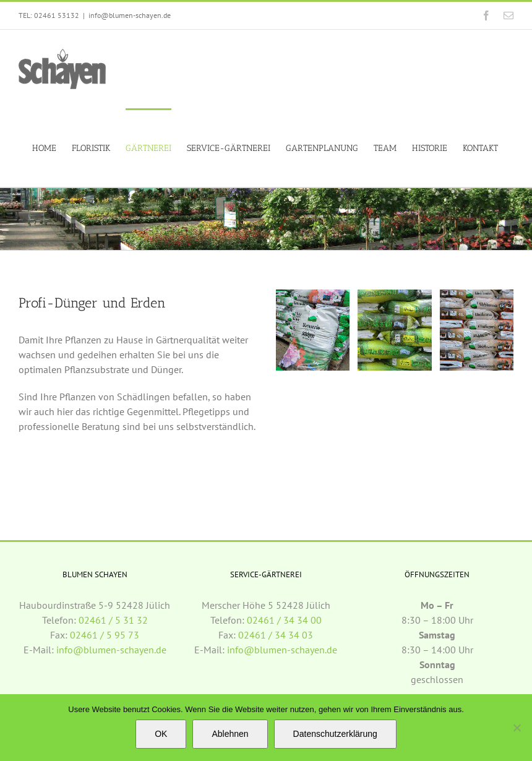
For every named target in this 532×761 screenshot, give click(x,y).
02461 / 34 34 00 (284, 620)
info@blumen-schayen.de (130, 15)
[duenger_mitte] (477, 296)
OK (161, 734)
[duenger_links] (313, 296)
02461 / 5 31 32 (113, 620)
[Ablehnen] (517, 728)
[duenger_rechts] (394, 296)
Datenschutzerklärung (335, 734)
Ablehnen (230, 734)
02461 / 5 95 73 (105, 635)
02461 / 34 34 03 (276, 635)
